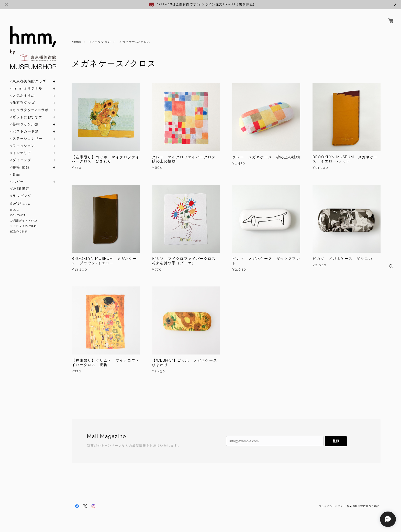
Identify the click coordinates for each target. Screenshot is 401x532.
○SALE (16, 197)
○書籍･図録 (20, 161)
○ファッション (23, 140)
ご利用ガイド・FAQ (24, 221)
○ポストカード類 (25, 125)
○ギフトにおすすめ (26, 111)
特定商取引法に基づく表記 (363, 506)
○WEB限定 (20, 183)
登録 (336, 441)
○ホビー (17, 176)
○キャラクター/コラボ (29, 104)
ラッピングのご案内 (24, 226)
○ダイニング (21, 154)
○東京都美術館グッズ (28, 75)
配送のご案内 (19, 231)
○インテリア (21, 147)
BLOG (14, 210)
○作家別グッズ (23, 97)
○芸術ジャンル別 (25, 118)
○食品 (15, 168)
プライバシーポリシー (332, 506)
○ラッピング (21, 190)
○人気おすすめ (23, 90)
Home (76, 42)
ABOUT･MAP (20, 204)
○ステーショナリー (26, 133)
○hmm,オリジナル (26, 82)
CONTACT (18, 215)
